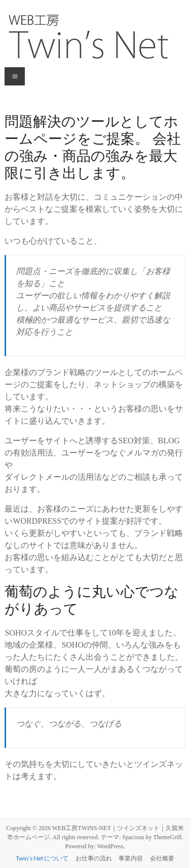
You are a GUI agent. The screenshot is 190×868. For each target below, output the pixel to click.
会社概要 (162, 858)
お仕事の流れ (94, 858)
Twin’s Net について (42, 858)
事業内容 (131, 858)
